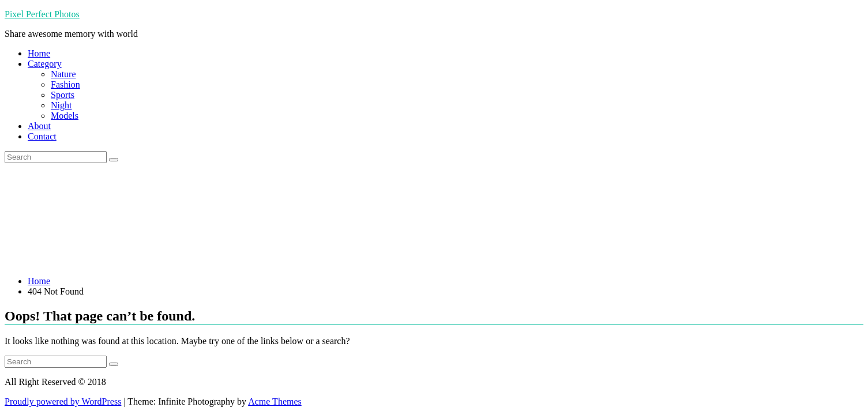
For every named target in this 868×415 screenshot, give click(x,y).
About (39, 126)
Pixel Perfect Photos (42, 14)
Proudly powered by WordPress (63, 401)
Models (65, 116)
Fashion (65, 84)
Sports (63, 95)
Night (61, 105)
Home (39, 53)
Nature (63, 74)
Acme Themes (275, 401)
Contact (42, 136)
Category (45, 64)
